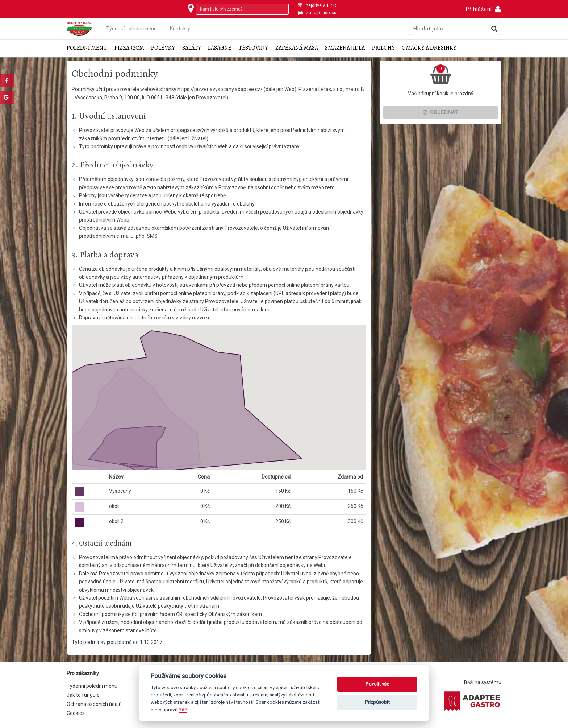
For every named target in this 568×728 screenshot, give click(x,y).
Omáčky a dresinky (429, 48)
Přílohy (383, 48)
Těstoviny (253, 48)
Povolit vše (377, 684)
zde (183, 710)
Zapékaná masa (297, 48)
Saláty (192, 48)
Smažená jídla (345, 48)
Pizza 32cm (129, 48)
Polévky (163, 48)
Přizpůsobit (377, 702)
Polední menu (87, 48)
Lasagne (220, 48)
